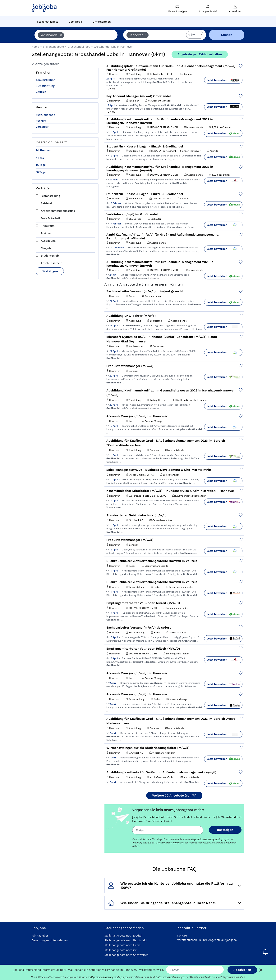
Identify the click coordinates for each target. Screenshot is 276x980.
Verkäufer (42, 127)
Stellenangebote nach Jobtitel (123, 935)
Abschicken (242, 970)
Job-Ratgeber (40, 935)
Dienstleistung (45, 86)
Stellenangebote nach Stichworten (127, 955)
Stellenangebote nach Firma (122, 945)
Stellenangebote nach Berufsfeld (126, 940)
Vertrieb (41, 92)
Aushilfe (41, 121)
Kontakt (182, 935)
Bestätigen (50, 271)
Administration (46, 80)
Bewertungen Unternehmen (50, 940)
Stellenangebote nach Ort (121, 950)
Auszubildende (45, 115)
